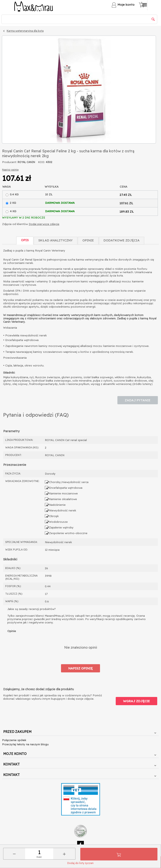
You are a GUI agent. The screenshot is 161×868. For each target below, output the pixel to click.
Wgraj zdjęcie (136, 701)
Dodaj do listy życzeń (80, 863)
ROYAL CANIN (26, 162)
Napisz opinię (10, 170)
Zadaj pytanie (138, 400)
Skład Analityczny (56, 240)
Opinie (88, 240)
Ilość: (39, 857)
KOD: (41, 162)
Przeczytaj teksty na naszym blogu (25, 744)
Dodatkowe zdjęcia (122, 240)
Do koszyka (119, 854)
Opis (25, 240)
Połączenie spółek (14, 740)
